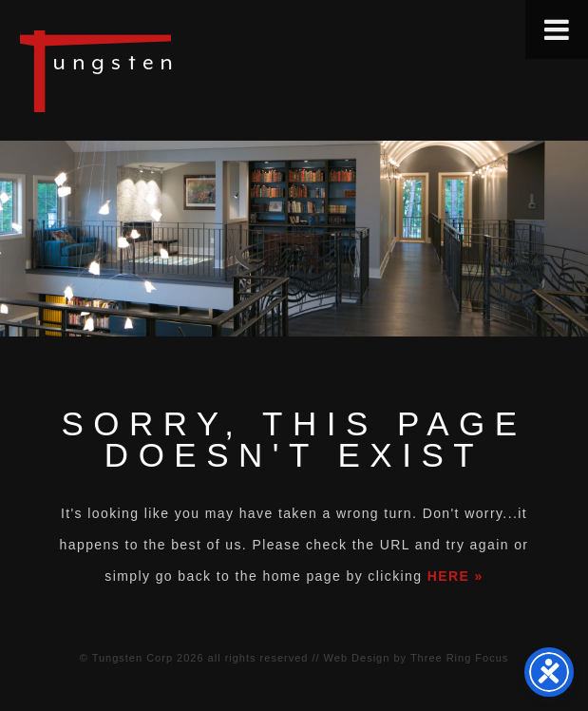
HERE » (455, 576)
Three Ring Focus (459, 658)
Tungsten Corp (133, 658)
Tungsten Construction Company (161, 70)
